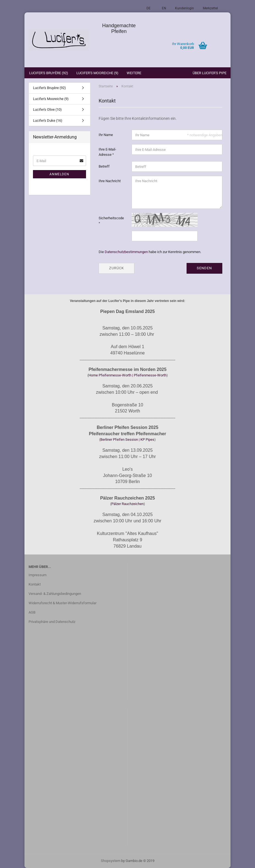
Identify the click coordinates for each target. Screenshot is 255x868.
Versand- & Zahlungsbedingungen (55, 594)
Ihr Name (106, 135)
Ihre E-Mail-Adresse (107, 152)
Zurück (117, 268)
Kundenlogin (185, 8)
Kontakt (35, 584)
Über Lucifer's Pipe (210, 73)
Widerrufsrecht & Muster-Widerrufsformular (63, 603)
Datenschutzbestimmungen (126, 252)
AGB (32, 612)
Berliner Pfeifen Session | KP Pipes (127, 439)
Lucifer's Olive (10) (47, 109)
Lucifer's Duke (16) (48, 120)
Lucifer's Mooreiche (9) (97, 73)
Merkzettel (210, 8)
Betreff (104, 166)
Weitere (134, 73)
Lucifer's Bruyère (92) (49, 73)
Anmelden (59, 174)
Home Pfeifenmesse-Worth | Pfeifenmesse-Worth (127, 375)
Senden (204, 268)
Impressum (38, 575)
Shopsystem (111, 861)
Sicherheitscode (111, 218)
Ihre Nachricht (110, 181)
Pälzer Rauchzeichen (127, 504)
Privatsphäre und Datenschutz (52, 622)
